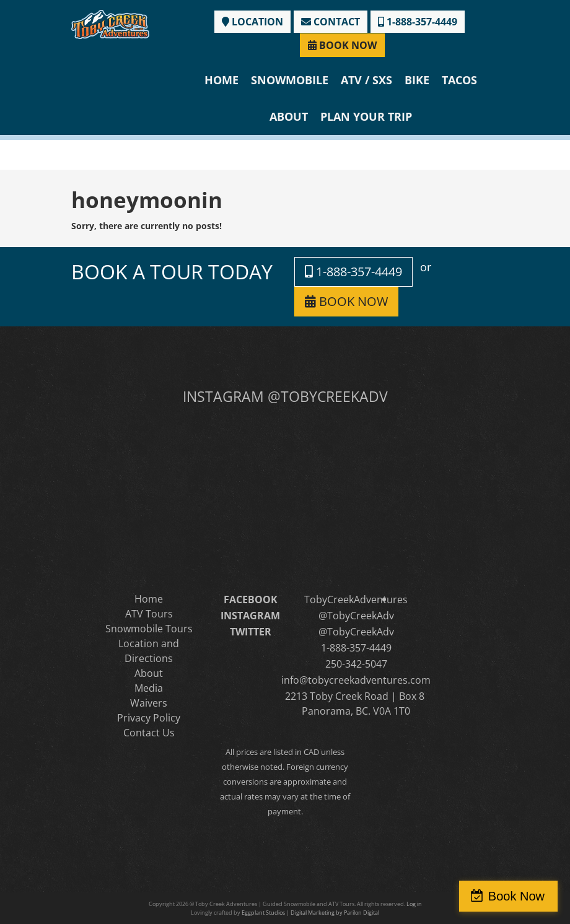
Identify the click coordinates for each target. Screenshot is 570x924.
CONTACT (331, 22)
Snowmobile (290, 80)
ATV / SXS (366, 80)
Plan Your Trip (366, 116)
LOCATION (252, 22)
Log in (414, 904)
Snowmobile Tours (149, 629)
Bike (417, 80)
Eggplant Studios (263, 913)
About (289, 116)
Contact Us (149, 733)
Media (149, 688)
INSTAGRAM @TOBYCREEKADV (285, 396)
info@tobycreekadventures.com (356, 680)
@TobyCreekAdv (356, 616)
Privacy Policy (149, 718)
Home (221, 80)
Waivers (149, 703)
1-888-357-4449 (418, 22)
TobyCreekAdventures (356, 599)
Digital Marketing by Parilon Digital (335, 913)
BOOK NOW (342, 45)
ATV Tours (149, 614)
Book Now (516, 896)
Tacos (459, 80)
